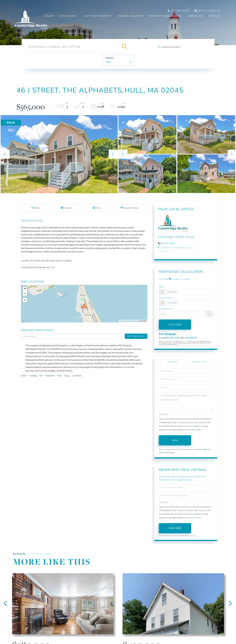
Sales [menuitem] (49, 16)
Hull (59, 376)
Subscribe (175, 528)
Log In (202, 11)
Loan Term (164, 279)
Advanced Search (171, 47)
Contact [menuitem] (214, 16)
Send (175, 440)
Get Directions (136, 336)
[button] (124, 47)
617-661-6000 (179, 11)
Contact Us (163, 251)
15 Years (185, 279)
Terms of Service (165, 452)
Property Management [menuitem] (165, 16)
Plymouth (50, 376)
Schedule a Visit (199, 362)
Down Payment (166, 298)
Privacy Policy (196, 430)
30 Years (174, 279)
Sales (109, 62)
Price (161, 287)
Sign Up (215, 11)
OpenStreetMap (132, 321)
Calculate (175, 324)
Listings (33, 376)
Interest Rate (165, 309)
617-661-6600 (168, 243)
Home (24, 376)
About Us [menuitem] (195, 16)
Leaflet (122, 321)
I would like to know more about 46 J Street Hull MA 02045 (186, 401)
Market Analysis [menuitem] (130, 16)
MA (41, 376)
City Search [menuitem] (68, 16)
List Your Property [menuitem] (97, 16)
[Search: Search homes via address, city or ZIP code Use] (74, 47)
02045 (67, 376)
